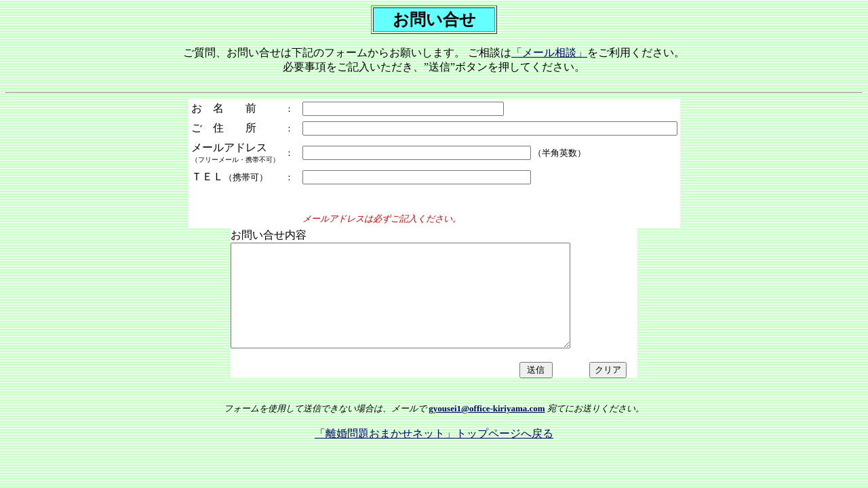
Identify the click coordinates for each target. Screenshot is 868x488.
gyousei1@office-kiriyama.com (487, 429)
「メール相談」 (549, 53)
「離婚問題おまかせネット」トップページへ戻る (434, 454)
